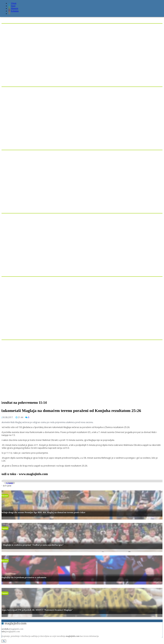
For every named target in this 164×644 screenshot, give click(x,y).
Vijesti (12, 3)
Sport (12, 6)
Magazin (13, 8)
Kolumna (14, 11)
